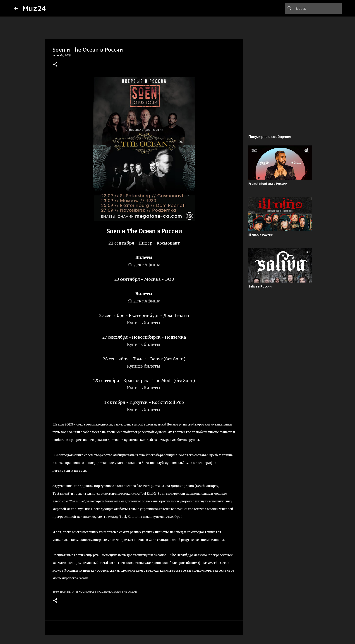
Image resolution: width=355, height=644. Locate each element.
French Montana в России (268, 184)
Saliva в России (260, 286)
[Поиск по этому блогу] (318, 8)
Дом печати (69, 592)
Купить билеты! (144, 323)
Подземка (105, 592)
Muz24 (34, 8)
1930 (56, 592)
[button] (55, 65)
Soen (117, 592)
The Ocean (129, 592)
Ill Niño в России (261, 235)
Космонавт (88, 592)
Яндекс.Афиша (144, 265)
